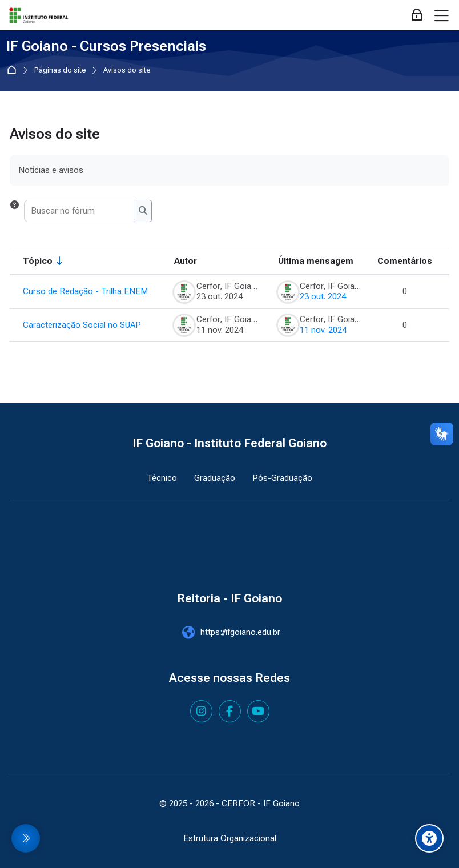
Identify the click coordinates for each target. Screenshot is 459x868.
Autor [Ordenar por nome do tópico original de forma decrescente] (186, 261)
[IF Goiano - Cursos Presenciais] (39, 15)
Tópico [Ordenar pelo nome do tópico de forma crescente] (38, 261)
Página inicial (14, 71)
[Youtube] (258, 711)
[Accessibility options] (429, 838)
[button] (15, 211)
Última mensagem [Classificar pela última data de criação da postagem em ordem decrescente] (316, 261)
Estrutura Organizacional (230, 838)
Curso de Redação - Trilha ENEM (85, 291)
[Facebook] (230, 711)
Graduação (215, 478)
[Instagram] (201, 711)
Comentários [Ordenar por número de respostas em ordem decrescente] (405, 261)
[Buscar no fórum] (80, 211)
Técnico (162, 478)
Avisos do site (127, 71)
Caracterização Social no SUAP (82, 325)
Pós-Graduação (282, 478)
